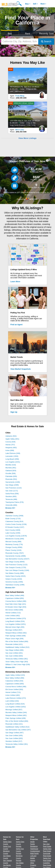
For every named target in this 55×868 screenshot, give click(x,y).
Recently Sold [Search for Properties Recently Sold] (46, 34)
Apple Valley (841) (12, 439)
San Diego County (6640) (15, 562)
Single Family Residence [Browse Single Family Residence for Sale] (34, 844)
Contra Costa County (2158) (16, 524)
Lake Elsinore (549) (13, 453)
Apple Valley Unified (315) (15, 675)
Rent (43, 4)
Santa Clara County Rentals (20, 844)
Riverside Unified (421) (14, 644)
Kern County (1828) (13, 530)
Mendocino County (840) (15, 539)
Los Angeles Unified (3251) (16, 624)
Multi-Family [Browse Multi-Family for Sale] (35, 853)
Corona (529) (10, 442)
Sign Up (14, 412)
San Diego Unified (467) (14, 733)
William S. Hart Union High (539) (18, 664)
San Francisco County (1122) (16, 565)
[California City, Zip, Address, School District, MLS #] (20, 42)
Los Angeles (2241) (13, 462)
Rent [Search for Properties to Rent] (27, 34)
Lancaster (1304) (12, 456)
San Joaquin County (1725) (16, 567)
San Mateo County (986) (15, 573)
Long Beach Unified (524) (15, 621)
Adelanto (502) (11, 436)
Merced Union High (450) (15, 627)
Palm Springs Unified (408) (16, 636)
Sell (35, 4)
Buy (27, 4)
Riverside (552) (11, 479)
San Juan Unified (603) (14, 656)
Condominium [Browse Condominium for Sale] (35, 851)
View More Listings (27, 138)
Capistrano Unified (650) (15, 598)
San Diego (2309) (12, 485)
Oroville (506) (11, 473)
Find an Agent (16, 325)
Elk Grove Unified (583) (14, 689)
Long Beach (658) (12, 459)
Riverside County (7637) (15, 553)
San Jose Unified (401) (14, 653)
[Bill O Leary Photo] (42, 128)
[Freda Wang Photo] (42, 94)
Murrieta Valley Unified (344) (16, 712)
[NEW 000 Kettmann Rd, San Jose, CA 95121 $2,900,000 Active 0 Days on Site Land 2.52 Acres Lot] (28, 81)
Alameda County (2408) (14, 516)
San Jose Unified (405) (14, 735)
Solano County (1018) (14, 579)
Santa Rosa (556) (12, 494)
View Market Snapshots (21, 369)
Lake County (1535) (13, 533)
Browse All (10, 508)
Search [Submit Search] (46, 41)
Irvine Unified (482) (13, 616)
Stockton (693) (11, 496)
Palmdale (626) (11, 476)
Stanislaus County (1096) (15, 585)
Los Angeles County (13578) (16, 536)
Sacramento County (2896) (16, 556)
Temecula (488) (11, 499)
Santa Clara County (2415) (16, 576)
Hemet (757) (10, 445)
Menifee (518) (11, 465)
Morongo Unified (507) (14, 630)
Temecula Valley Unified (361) (17, 659)
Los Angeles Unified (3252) (16, 707)
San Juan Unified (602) (14, 738)
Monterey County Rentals (19, 858)
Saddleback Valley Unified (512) (17, 647)
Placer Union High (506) (14, 639)
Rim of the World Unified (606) (17, 641)
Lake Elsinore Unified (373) (16, 618)
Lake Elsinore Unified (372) (16, 698)
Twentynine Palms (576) (14, 502)
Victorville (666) (11, 505)
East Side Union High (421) (16, 604)
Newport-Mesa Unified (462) (16, 633)
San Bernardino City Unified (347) (18, 730)
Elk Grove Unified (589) (14, 610)
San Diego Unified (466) (14, 650)
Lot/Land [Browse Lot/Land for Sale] (33, 856)
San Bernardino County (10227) (17, 559)
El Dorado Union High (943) (16, 607)
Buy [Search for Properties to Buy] (10, 34)
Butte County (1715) (13, 519)
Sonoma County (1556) (14, 582)
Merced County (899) (13, 542)
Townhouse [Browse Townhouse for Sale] (34, 849)
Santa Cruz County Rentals (20, 851)
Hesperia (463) (11, 448)
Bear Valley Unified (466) (15, 595)
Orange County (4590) (14, 547)
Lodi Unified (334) (12, 701)
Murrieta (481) (11, 468)
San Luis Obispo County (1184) (17, 570)
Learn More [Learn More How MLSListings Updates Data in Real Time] (15, 282)
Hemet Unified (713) (13, 613)
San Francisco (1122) (14, 488)
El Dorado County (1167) (15, 527)
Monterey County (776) (14, 544)
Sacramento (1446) (13, 482)
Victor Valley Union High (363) (17, 662)
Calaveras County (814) (14, 521)
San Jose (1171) (12, 491)
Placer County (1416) (13, 550)
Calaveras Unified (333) (14, 681)
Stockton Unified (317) (14, 741)
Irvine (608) (10, 450)
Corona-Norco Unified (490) (16, 601)
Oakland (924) (11, 471)
